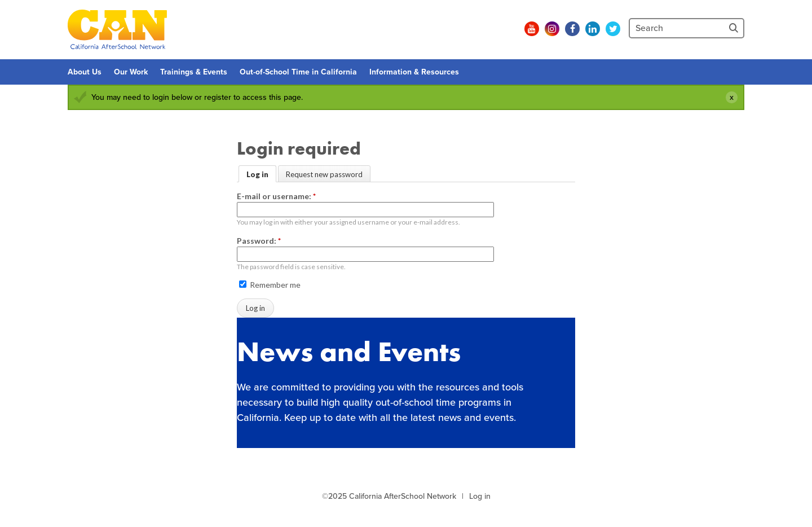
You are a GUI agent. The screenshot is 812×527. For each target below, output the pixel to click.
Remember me (270, 285)
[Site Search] (735, 28)
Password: (259, 241)
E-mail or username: (276, 196)
